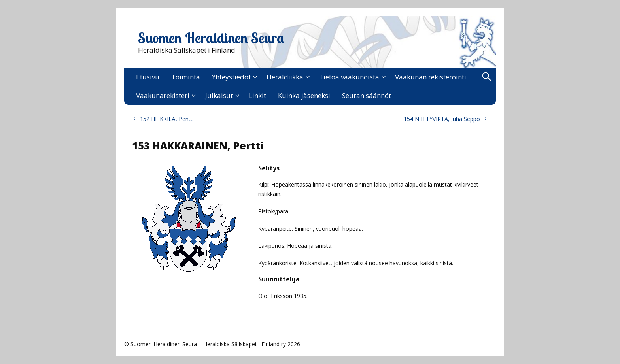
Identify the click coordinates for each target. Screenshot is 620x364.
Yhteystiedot (231, 77)
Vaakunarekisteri (163, 95)
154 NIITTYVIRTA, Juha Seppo (442, 119)
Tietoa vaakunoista (349, 77)
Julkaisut (219, 95)
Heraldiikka (285, 77)
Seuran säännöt (367, 95)
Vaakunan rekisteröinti (431, 77)
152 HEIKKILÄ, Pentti (167, 119)
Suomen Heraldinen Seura (211, 38)
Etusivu (148, 77)
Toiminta (186, 77)
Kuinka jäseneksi (304, 95)
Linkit (257, 95)
